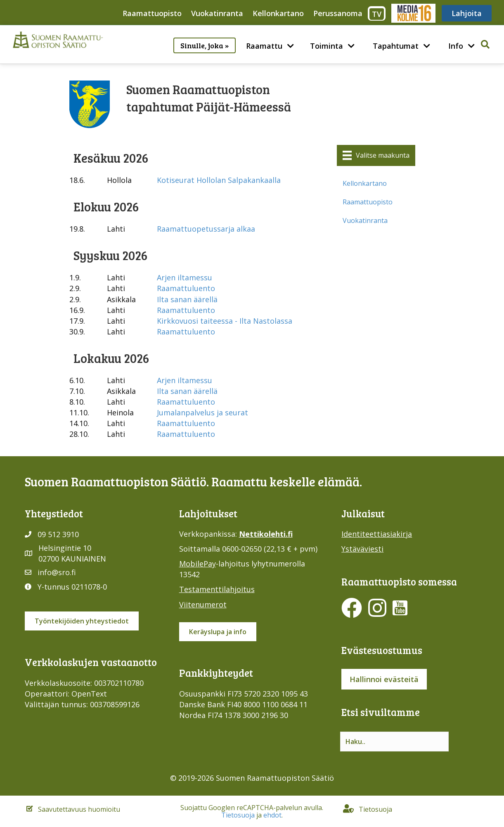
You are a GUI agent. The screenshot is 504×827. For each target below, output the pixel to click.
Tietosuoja (238, 815)
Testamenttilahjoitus (217, 589)
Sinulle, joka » (205, 45)
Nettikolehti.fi (266, 534)
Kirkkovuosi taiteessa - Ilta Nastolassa (225, 321)
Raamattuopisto (152, 13)
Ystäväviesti (362, 549)
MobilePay (198, 564)
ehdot (272, 815)
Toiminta (327, 46)
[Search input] (394, 742)
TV (377, 14)
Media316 (413, 13)
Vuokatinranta (217, 13)
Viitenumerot (203, 604)
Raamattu (264, 46)
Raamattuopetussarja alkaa (206, 229)
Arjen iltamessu (185, 277)
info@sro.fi (57, 572)
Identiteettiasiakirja (377, 534)
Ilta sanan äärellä (187, 299)
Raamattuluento (186, 288)
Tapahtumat (396, 46)
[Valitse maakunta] (376, 155)
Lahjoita (467, 13)
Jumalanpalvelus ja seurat (202, 412)
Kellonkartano (278, 13)
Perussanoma (338, 13)
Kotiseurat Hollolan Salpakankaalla (219, 180)
